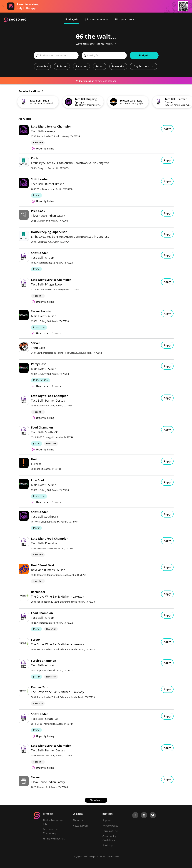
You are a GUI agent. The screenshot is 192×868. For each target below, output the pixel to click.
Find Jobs (144, 55)
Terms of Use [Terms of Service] (110, 831)
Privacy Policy (110, 826)
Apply (167, 129)
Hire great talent (125, 19)
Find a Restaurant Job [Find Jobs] (53, 822)
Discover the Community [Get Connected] (50, 831)
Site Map (108, 845)
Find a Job (71, 19)
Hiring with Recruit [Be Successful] (54, 839)
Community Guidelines (109, 838)
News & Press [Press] (81, 826)
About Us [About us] (78, 820)
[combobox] (56, 55)
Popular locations (31, 91)
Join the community (96, 19)
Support (107, 820)
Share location (85, 81)
